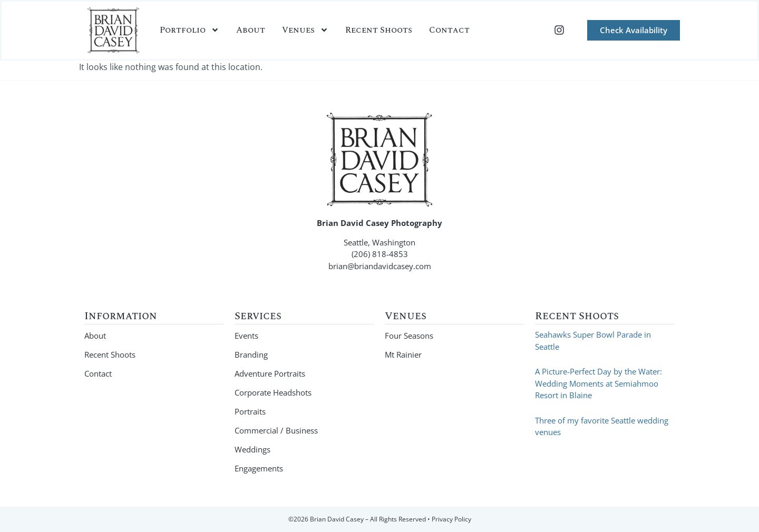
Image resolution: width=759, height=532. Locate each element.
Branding (251, 354)
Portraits (250, 411)
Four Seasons (409, 336)
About (251, 30)
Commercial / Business (276, 430)
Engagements (259, 468)
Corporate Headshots (273, 392)
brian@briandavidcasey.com (380, 266)
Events (246, 336)
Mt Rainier (403, 354)
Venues (305, 30)
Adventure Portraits (270, 373)
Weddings (252, 449)
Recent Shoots (379, 30)
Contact (449, 30)
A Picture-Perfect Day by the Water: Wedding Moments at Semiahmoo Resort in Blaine (599, 383)
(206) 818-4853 (380, 254)
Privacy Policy (451, 519)
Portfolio (189, 30)
